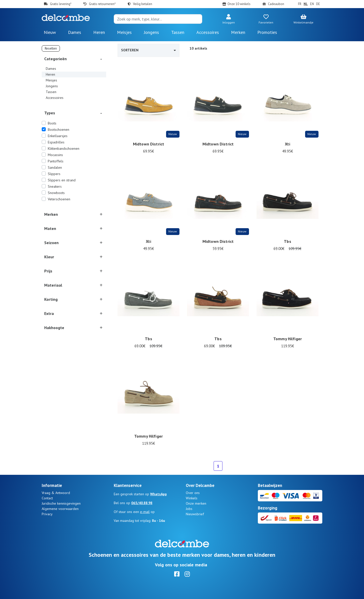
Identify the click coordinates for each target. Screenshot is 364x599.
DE (318, 4)
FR (300, 4)
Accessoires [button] (208, 32)
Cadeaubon (276, 4)
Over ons (193, 493)
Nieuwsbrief (195, 514)
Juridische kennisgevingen (61, 503)
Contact (47, 498)
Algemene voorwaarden (60, 509)
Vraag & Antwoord (56, 493)
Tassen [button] (178, 32)
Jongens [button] (151, 32)
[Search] (158, 19)
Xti (287, 144)
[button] (229, 19)
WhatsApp (158, 494)
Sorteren (149, 50)
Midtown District (149, 144)
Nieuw (50, 32)
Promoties (267, 32)
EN (312, 4)
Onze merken (196, 503)
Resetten (51, 48)
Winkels (192, 498)
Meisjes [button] (124, 32)
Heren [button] (99, 32)
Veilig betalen (143, 4)
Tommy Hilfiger (288, 339)
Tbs (287, 241)
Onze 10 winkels (239, 4)
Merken (238, 32)
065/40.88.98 (142, 503)
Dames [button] (75, 32)
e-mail (145, 512)
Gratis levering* (61, 4)
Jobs (189, 509)
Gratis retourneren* (102, 4)
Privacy (47, 514)
